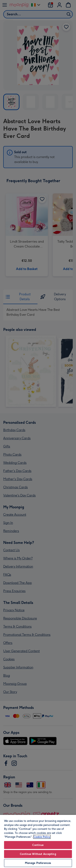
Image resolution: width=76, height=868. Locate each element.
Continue (38, 845)
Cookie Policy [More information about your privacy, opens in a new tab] (42, 837)
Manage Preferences (38, 863)
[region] (38, 841)
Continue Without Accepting (38, 854)
